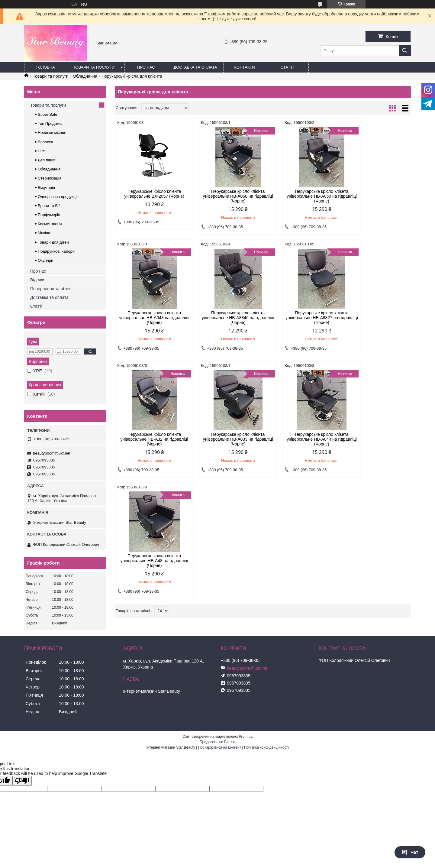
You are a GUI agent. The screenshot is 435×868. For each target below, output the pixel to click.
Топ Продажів (50, 123)
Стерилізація (50, 178)
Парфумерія (49, 215)
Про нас (146, 67)
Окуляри (45, 260)
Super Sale (47, 114)
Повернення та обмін (51, 289)
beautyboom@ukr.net (52, 453)
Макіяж (44, 233)
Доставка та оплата (195, 67)
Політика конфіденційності (266, 747)
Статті (287, 67)
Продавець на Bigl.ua (217, 742)
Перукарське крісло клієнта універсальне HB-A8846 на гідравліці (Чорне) (150, 318)
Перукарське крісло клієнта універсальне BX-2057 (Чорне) (150, 194)
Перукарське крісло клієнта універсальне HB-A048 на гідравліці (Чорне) (376, 196)
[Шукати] (405, 51)
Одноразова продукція (58, 197)
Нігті (42, 151)
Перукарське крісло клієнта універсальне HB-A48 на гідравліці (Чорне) (225, 439)
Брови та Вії (49, 206)
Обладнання (85, 76)
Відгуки (37, 280)
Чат (410, 852)
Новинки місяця (52, 133)
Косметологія (50, 224)
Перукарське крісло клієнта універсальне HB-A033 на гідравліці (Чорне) (376, 318)
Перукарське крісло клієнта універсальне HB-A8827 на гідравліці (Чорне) (225, 318)
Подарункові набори (56, 251)
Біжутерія (46, 188)
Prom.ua (246, 737)
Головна (46, 67)
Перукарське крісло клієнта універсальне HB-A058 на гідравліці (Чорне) (225, 196)
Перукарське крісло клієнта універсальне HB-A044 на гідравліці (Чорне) (150, 439)
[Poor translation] (22, 781)
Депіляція (47, 160)
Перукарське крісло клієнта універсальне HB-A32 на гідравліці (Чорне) (300, 318)
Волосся (45, 142)
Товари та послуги (94, 67)
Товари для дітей (53, 242)
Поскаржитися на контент (220, 747)
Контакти (245, 67)
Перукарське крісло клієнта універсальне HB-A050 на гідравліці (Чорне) (300, 196)
